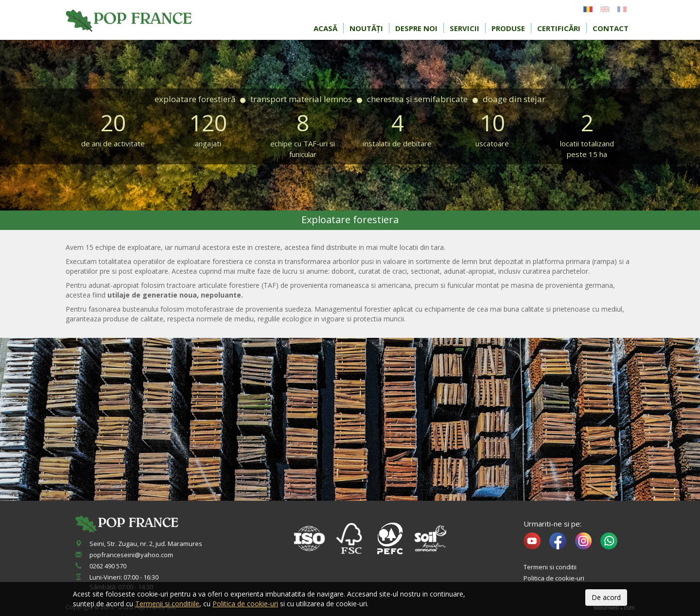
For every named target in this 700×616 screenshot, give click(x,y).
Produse (508, 28)
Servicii (464, 28)
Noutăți (366, 28)
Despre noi (416, 28)
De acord (606, 597)
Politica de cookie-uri (554, 578)
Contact (611, 28)
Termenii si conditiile (167, 604)
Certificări (559, 28)
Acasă (325, 28)
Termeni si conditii (550, 567)
